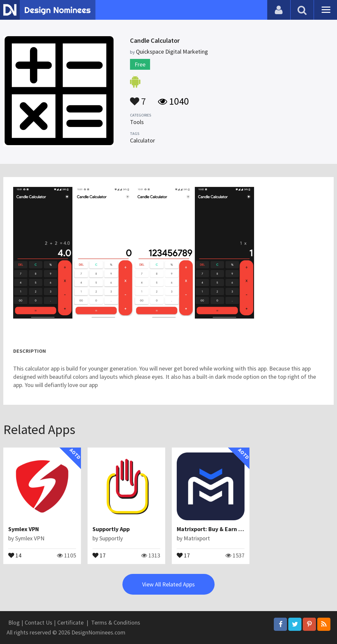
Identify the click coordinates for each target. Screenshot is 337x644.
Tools (137, 122)
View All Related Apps (168, 584)
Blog (14, 622)
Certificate (70, 622)
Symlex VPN (24, 529)
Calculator (143, 140)
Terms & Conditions (116, 622)
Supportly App (111, 529)
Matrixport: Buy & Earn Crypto (217, 529)
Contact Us (39, 622)
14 (15, 555)
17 (99, 555)
